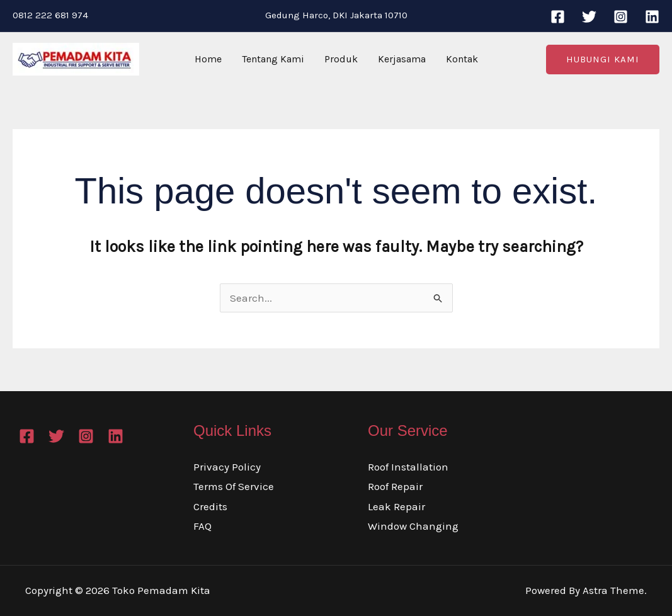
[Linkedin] (652, 17)
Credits (210, 506)
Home (208, 59)
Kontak (462, 59)
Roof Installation (408, 467)
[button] (603, 60)
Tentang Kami (273, 59)
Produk (341, 59)
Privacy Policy (227, 467)
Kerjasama (402, 59)
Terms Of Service (234, 486)
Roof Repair (395, 486)
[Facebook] (558, 17)
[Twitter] (589, 17)
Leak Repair (396, 506)
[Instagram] (621, 17)
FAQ (202, 526)
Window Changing (413, 526)
